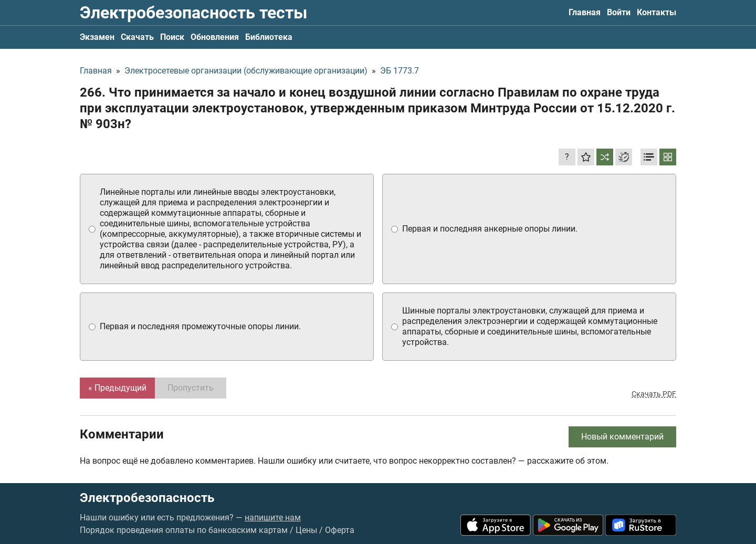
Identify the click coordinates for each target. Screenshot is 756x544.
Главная (585, 12)
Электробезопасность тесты (193, 13)
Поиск (172, 37)
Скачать (137, 37)
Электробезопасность (147, 498)
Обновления (215, 37)
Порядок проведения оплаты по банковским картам (184, 530)
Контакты (657, 12)
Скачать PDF (654, 394)
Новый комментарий (622, 437)
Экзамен (97, 37)
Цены (306, 530)
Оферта (340, 530)
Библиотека (269, 37)
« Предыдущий (117, 388)
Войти (619, 12)
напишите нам (273, 517)
